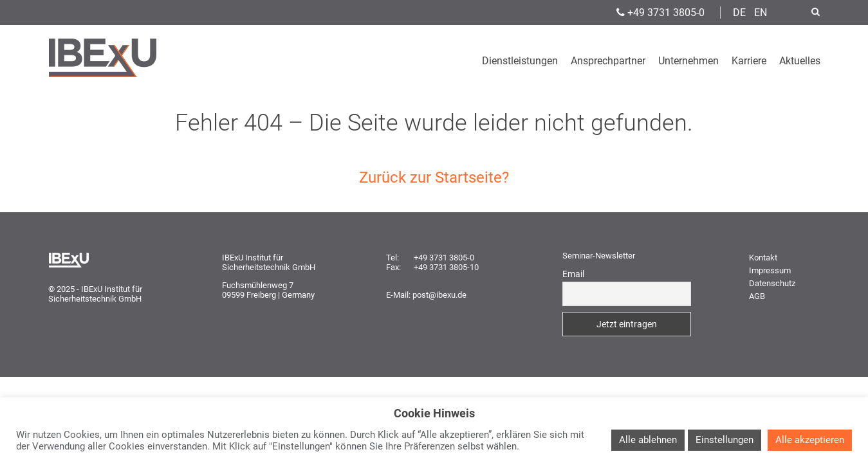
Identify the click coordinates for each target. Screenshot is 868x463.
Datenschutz (772, 283)
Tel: (392, 258)
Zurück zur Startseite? (434, 177)
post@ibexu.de (439, 295)
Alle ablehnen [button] (648, 440)
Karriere (749, 61)
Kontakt (763, 258)
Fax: (393, 267)
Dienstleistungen (520, 61)
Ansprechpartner (608, 61)
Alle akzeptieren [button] (810, 440)
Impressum (770, 270)
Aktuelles (800, 61)
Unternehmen (688, 61)
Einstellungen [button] (725, 440)
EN (761, 13)
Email (573, 274)
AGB (757, 296)
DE (739, 13)
